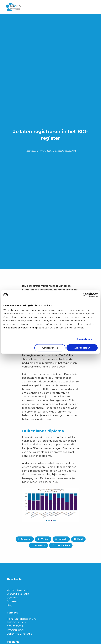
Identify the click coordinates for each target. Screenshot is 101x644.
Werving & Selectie (18, 594)
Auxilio (21, 7)
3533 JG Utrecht (17, 623)
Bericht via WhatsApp (20, 634)
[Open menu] (92, 7)
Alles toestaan (82, 348)
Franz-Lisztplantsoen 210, (22, 619)
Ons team (13, 601)
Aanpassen (50, 348)
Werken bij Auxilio (17, 590)
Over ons (12, 598)
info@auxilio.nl (15, 630)
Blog (10, 605)
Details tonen (84, 339)
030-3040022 (15, 626)
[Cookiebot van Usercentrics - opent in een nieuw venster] (85, 295)
